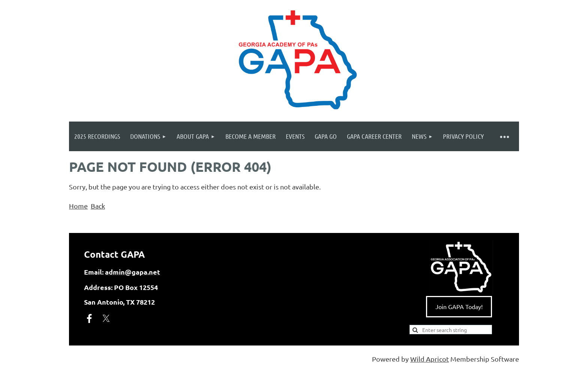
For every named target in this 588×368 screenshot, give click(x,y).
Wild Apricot (430, 359)
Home (78, 206)
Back (98, 206)
